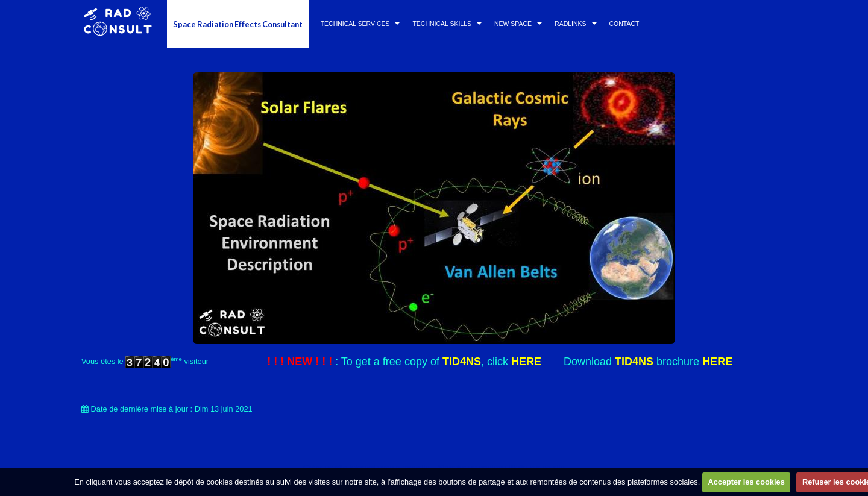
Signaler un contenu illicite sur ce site (501, 467)
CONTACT (624, 24)
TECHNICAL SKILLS (442, 24)
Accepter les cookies (746, 482)
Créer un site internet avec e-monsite (366, 467)
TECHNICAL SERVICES (355, 24)
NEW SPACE (513, 24)
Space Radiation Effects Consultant (238, 24)
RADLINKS (570, 24)
